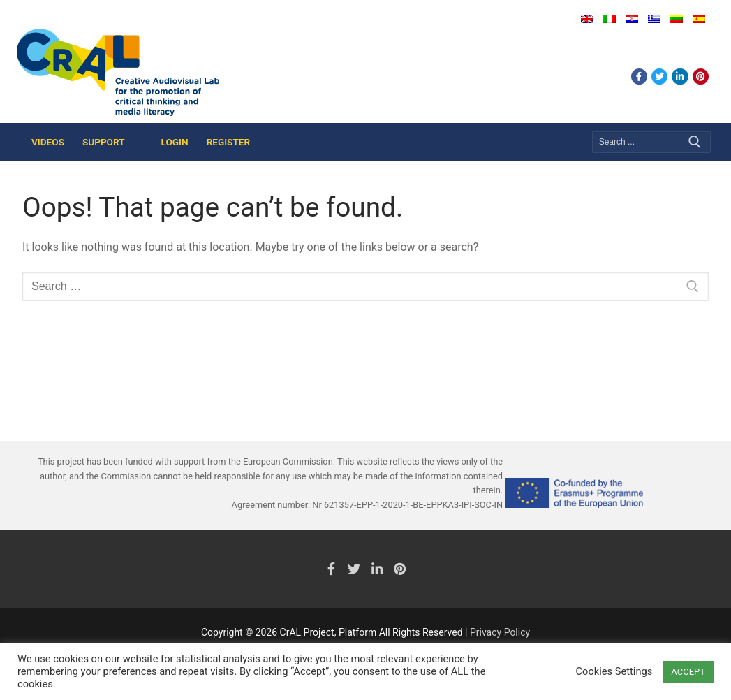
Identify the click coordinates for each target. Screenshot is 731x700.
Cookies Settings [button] (614, 671)
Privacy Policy (500, 632)
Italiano (610, 19)
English (587, 19)
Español (699, 19)
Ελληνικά (654, 19)
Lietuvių (677, 19)
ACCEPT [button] (688, 672)
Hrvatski (632, 19)
